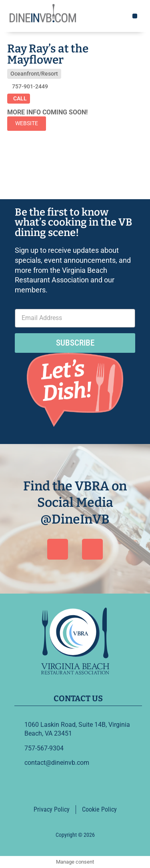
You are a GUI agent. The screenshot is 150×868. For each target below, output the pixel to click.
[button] (135, 16)
